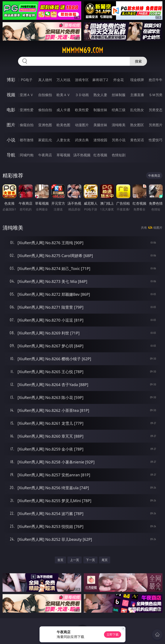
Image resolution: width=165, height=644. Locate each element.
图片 (11, 125)
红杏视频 (100, 155)
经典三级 (119, 110)
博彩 (11, 80)
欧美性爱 (82, 110)
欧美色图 (63, 125)
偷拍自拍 (45, 110)
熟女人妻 (100, 95)
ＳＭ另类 (156, 95)
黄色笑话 (137, 140)
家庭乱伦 (45, 140)
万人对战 (63, 80)
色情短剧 (119, 155)
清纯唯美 (119, 125)
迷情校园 (100, 140)
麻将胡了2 (100, 80)
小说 (11, 140)
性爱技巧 (156, 140)
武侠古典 (82, 140)
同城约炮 (27, 155)
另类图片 (156, 125)
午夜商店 (45, 155)
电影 (11, 110)
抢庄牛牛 (156, 80)
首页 (60, 560)
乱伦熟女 (137, 110)
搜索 (138, 61)
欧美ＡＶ (63, 95)
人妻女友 (63, 140)
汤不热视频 (82, 155)
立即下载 (113, 634)
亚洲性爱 (27, 110)
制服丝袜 (100, 110)
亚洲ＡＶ (27, 95)
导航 (11, 155)
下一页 (90, 560)
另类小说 (119, 140)
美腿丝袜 (100, 125)
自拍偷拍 (45, 95)
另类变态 (156, 110)
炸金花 (119, 80)
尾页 (105, 560)
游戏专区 (82, 80)
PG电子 (27, 80)
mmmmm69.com (82, 50)
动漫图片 (82, 125)
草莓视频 (63, 155)
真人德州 (45, 80)
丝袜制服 (119, 95)
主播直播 (137, 95)
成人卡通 (63, 110)
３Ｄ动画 (82, 95)
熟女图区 (137, 125)
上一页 (75, 560)
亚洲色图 (45, 125)
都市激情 (27, 140)
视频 (11, 95)
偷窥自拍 (27, 125)
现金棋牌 (137, 80)
